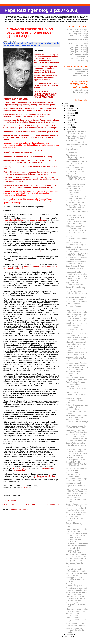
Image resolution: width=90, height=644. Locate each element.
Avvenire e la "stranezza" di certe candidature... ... (76, 614)
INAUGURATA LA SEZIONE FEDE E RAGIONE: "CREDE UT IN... (77, 163)
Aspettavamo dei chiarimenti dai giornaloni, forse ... (77, 416)
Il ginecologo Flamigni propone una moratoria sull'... (76, 605)
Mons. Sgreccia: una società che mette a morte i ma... (77, 589)
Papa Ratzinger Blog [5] (79, 47)
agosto (69, 115)
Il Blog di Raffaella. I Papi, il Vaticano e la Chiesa (78, 31)
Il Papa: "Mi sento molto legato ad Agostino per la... (77, 379)
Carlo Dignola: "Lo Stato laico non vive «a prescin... (77, 311)
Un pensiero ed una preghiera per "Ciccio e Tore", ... (76, 348)
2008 (67, 106)
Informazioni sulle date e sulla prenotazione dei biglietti (79, 92)
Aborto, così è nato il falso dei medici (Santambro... (76, 513)
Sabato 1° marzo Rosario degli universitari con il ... (76, 288)
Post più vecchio (54, 504)
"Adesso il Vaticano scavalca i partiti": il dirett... (77, 406)
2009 (67, 104)
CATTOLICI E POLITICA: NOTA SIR (76, 173)
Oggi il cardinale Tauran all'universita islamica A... (76, 625)
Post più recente (8, 504)
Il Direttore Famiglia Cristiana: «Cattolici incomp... (74, 401)
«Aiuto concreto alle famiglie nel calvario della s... (77, 480)
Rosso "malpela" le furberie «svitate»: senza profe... (76, 202)
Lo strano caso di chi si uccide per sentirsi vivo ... (77, 459)
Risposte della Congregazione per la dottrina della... (75, 157)
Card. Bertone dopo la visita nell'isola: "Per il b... (77, 146)
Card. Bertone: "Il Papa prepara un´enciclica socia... (75, 268)
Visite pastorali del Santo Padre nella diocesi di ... (76, 141)
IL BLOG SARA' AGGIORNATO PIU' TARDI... (74, 519)
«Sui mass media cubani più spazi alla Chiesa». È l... (77, 320)
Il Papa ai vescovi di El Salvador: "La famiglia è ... (77, 244)
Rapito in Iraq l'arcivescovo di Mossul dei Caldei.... (76, 133)
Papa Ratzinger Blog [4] (79, 49)
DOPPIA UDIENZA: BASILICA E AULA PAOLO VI (77, 395)
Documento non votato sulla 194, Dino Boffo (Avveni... (77, 505)
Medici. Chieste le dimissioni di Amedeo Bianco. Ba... (77, 534)
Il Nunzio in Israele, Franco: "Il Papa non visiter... (76, 227)
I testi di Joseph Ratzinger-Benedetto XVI (78, 56)
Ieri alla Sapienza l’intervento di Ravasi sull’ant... (77, 258)
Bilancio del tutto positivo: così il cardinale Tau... (76, 168)
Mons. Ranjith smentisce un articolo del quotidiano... (77, 585)
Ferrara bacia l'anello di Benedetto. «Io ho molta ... (77, 570)
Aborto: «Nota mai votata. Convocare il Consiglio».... (77, 435)
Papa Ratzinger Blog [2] (79, 53)
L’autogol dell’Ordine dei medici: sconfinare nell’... (76, 273)
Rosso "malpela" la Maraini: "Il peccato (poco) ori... (76, 383)
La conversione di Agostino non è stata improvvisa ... (76, 364)
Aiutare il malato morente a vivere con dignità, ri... (76, 593)
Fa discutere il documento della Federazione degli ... (77, 555)
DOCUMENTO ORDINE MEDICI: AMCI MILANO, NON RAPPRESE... (76, 599)
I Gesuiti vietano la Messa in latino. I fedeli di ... (77, 303)
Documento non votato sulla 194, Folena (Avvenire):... (77, 490)
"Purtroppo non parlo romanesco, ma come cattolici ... (75, 580)
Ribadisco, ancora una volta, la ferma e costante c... (77, 610)
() (19, 468)
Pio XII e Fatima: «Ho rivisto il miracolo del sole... (77, 223)
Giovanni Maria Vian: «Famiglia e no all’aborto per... (76, 525)
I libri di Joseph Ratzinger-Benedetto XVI (78, 71)
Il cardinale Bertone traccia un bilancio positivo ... (76, 263)
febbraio (70, 129)
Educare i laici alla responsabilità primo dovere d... (75, 329)
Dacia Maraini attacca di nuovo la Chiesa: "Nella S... (76, 388)
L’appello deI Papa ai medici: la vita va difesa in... (77, 530)
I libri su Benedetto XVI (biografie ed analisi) (80, 75)
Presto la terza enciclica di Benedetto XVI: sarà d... (76, 137)
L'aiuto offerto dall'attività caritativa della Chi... (75, 185)
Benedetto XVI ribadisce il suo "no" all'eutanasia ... (76, 509)
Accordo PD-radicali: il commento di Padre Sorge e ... (77, 422)
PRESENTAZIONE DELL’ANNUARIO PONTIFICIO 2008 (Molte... (74, 191)
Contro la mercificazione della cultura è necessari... (77, 248)
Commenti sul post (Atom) (20, 509)
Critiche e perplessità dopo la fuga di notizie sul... (77, 316)
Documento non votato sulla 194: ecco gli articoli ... (77, 494)
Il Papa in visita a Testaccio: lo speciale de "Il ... (77, 574)
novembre (71, 108)
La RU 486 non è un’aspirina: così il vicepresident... (77, 368)
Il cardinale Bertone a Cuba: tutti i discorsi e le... (77, 324)
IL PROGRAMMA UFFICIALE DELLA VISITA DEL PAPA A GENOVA (77, 253)
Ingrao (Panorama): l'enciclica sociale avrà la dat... (76, 239)
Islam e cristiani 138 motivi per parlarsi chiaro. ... (76, 335)
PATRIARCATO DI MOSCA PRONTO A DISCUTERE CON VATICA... (76, 278)
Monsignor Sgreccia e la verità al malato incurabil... (77, 307)
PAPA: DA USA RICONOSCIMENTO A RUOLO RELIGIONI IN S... (76, 179)
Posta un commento (10, 500)
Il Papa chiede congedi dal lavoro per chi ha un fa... (76, 427)
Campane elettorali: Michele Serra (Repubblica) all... (77, 354)
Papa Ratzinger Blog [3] (79, 51)
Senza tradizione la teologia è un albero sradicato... (77, 450)
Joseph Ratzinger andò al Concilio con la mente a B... (76, 445)
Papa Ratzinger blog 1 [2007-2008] (42, 10)
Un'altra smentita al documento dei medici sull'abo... (75, 217)
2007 (67, 637)
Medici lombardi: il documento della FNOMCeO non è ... (75, 550)
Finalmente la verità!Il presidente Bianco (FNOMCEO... (74, 540)
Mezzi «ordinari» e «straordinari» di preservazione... (73, 474)
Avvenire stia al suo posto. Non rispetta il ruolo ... (76, 298)
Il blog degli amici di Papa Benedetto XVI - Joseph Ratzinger (79, 36)
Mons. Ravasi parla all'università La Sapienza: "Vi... (77, 293)
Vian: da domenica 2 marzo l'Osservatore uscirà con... (77, 440)
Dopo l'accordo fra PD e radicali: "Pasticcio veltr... (76, 431)
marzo (69, 127)
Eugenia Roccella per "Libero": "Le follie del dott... (75, 630)
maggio (70, 122)
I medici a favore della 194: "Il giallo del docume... (76, 560)
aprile (69, 125)
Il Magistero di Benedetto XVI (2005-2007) (79, 44)
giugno (69, 120)
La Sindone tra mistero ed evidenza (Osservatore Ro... (76, 232)
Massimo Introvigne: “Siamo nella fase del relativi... (77, 454)
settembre (71, 113)
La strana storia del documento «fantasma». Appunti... (76, 485)
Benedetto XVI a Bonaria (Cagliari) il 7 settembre (76, 206)
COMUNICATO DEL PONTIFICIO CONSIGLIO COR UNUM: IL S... (77, 464)
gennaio (70, 634)
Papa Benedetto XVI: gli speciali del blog (79, 60)
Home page (31, 504)
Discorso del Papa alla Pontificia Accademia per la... (76, 565)
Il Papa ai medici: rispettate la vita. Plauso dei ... (76, 469)
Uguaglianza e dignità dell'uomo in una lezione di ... (77, 211)
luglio (69, 118)
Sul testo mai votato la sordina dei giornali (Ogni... (74, 374)
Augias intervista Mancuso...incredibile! (75, 284)
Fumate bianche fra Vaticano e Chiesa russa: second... (77, 545)
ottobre (69, 111)
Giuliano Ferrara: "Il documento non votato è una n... (76, 500)
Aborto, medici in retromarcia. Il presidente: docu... (77, 411)
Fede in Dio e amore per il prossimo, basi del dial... (76, 198)
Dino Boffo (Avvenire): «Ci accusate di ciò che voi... (76, 343)
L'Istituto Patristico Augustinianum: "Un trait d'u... (76, 620)
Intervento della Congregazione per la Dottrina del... (75, 151)
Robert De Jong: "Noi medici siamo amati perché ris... (77, 339)
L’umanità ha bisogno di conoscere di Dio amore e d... (77, 359)
